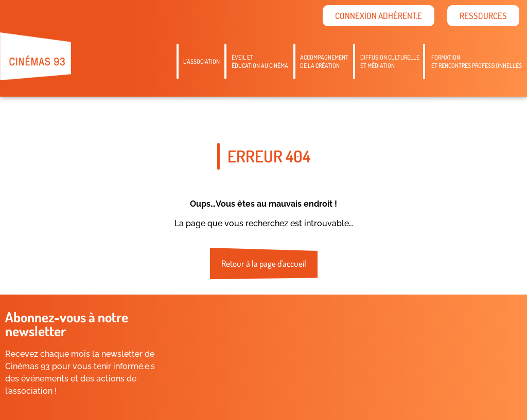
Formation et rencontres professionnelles (477, 61)
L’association (201, 61)
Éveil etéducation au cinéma (260, 61)
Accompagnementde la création (324, 61)
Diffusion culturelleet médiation (390, 61)
